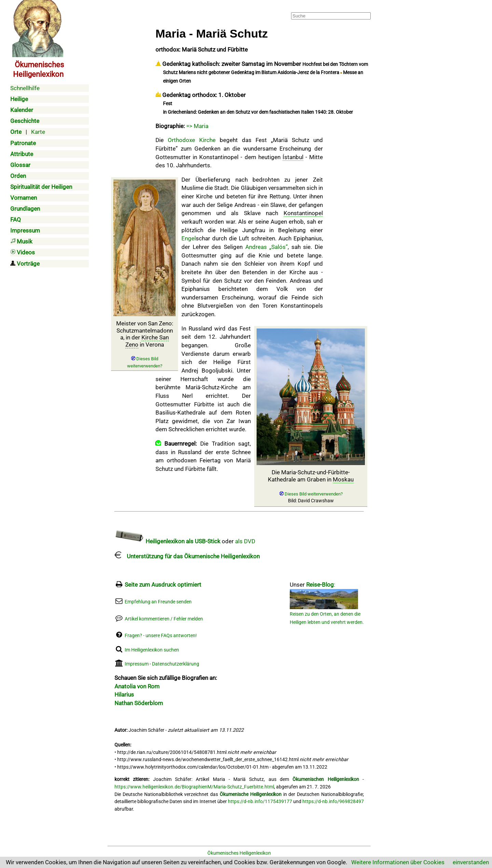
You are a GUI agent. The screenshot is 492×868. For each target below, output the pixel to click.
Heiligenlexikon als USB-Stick (167, 541)
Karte (38, 132)
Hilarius (124, 695)
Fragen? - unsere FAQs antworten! (161, 636)
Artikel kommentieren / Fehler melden (164, 619)
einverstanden (471, 862)
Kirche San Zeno (147, 341)
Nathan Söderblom (139, 703)
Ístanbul (293, 157)
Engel (189, 238)
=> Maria (197, 126)
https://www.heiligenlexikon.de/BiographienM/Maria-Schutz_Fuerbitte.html (194, 787)
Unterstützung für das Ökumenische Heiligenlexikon (187, 556)
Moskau (343, 479)
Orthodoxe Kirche (192, 140)
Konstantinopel (303, 213)
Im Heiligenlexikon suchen (152, 650)
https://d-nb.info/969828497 (333, 802)
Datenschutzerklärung (176, 664)
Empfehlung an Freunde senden (158, 602)
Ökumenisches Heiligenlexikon (239, 853)
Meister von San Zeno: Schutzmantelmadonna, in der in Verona (145, 344)
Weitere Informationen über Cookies (398, 862)
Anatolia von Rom (137, 686)
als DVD (245, 541)
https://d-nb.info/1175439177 (260, 802)
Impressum (137, 664)
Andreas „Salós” (267, 247)
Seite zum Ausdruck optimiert (163, 585)
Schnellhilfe (25, 88)
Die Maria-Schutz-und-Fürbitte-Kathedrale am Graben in (311, 486)
